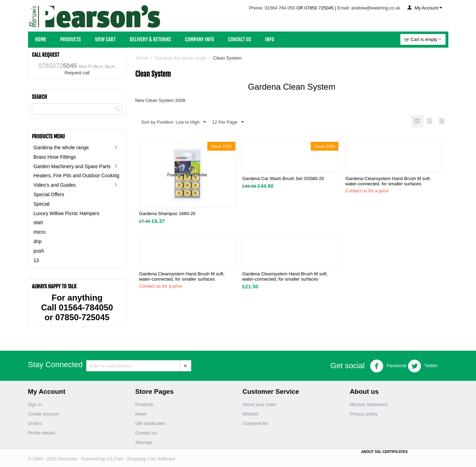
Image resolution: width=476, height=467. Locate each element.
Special (42, 204)
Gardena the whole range (61, 147)
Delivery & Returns (150, 39)
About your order (259, 404)
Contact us (146, 433)
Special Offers (49, 194)
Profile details (42, 433)
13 (36, 260)
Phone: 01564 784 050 (272, 8)
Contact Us (240, 39)
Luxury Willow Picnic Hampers (67, 213)
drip (38, 241)
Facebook (388, 366)
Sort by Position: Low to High (174, 122)
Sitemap (144, 442)
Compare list (255, 423)
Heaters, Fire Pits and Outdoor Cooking (77, 176)
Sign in (35, 404)
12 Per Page (228, 122)
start (38, 222)
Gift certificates (150, 423)
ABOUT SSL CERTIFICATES (384, 452)
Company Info (199, 39)
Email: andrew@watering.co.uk (369, 8)
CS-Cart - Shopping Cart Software (141, 459)
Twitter (423, 366)
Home (41, 39)
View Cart (105, 39)
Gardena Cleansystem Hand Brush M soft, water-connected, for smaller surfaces (388, 181)
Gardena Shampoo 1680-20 (167, 214)
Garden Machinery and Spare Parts (72, 166)
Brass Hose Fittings (55, 157)
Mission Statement (369, 404)
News (141, 414)
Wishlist (250, 414)
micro (40, 232)
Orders (35, 423)
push (39, 251)
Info (270, 39)
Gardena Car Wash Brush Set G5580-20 (283, 179)
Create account (43, 414)
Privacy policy (364, 414)
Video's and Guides (55, 185)
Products (71, 39)
